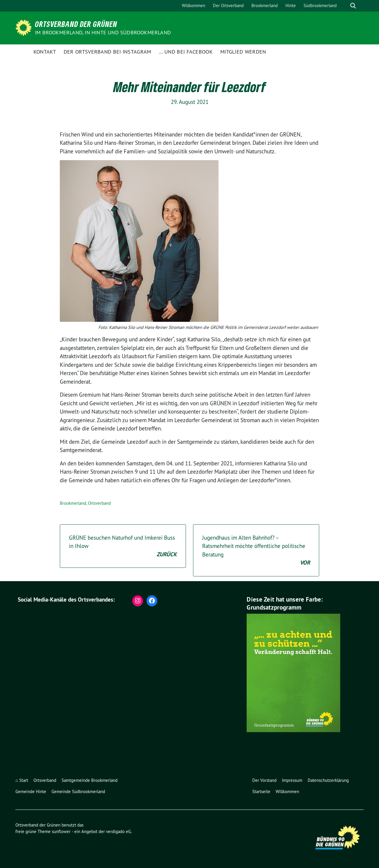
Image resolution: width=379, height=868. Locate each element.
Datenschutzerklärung (328, 780)
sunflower (61, 831)
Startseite (261, 791)
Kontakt (45, 52)
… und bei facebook (186, 52)
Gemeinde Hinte (31, 791)
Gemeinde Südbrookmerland (78, 791)
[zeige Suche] (353, 6)
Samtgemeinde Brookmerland (90, 780)
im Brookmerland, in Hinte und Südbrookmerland (103, 32)
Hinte (291, 5)
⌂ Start (22, 780)
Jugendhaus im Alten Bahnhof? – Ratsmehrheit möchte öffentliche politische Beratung (256, 551)
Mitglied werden (243, 52)
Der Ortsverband (228, 5)
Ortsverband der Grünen (76, 24)
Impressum (292, 780)
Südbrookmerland (320, 5)
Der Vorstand (264, 780)
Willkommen (193, 5)
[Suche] (345, 6)
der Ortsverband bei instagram (107, 52)
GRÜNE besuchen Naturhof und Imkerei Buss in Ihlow (123, 546)
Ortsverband (99, 503)
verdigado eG (118, 831)
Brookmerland (265, 5)
